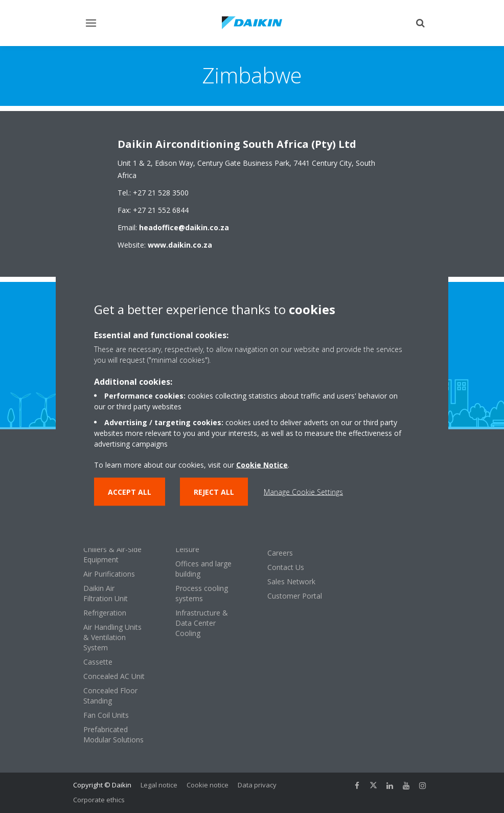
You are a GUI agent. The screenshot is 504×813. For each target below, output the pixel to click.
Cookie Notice (262, 464)
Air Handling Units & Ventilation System (112, 637)
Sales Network (291, 581)
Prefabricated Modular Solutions (113, 734)
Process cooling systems (202, 593)
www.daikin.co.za (180, 245)
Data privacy (257, 785)
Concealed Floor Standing (110, 696)
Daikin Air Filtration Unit (106, 593)
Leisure (187, 549)
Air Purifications (109, 574)
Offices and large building (203, 569)
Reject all (214, 491)
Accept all (130, 491)
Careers (280, 553)
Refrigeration (105, 613)
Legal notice (159, 785)
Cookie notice (208, 785)
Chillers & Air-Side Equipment (112, 554)
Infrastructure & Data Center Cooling (202, 623)
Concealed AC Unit (114, 676)
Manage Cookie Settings (303, 491)
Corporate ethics (99, 800)
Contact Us (286, 567)
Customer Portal (295, 596)
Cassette (98, 662)
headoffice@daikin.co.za (184, 227)
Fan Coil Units (106, 715)
